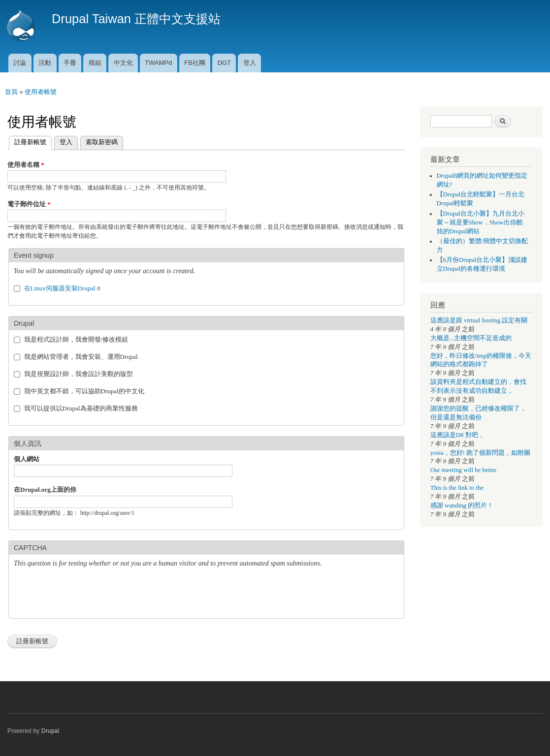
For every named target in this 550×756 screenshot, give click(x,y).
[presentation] (89, 594)
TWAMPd (158, 63)
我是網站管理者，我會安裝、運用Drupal (81, 357)
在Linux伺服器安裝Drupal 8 (62, 288)
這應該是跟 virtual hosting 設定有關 (479, 320)
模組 (95, 63)
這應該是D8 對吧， (457, 435)
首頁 (11, 92)
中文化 (123, 63)
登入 (250, 63)
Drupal (50, 731)
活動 (45, 63)
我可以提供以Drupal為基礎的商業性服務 (81, 408)
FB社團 (195, 63)
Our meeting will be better (464, 470)
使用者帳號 (41, 92)
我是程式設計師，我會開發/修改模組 (76, 339)
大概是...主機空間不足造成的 (471, 338)
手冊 (70, 63)
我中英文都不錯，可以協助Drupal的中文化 (84, 391)
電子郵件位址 (29, 204)
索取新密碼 (102, 142)
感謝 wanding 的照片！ (462, 505)
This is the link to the (457, 488)
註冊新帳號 (28, 141)
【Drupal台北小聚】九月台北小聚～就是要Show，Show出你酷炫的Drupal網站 (481, 222)
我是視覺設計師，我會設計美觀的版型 (79, 374)
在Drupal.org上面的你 (45, 489)
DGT (224, 63)
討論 (20, 63)
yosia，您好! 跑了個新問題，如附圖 (480, 453)
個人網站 (27, 459)
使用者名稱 (26, 165)
